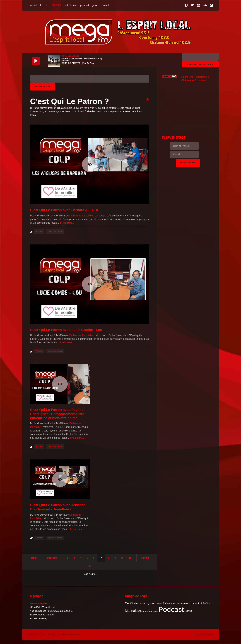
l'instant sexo (183, 604)
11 (130, 558)
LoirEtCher (205, 604)
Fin (90, 566)
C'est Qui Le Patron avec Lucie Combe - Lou (66, 330)
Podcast (39, 231)
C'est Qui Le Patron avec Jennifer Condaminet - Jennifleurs (57, 507)
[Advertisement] (188, 105)
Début (34, 558)
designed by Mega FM (204, 634)
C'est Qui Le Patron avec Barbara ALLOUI (64, 210)
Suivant (145, 558)
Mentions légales (39, 603)
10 (122, 558)
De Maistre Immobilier (81, 216)
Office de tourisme (148, 611)
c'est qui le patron (55, 231)
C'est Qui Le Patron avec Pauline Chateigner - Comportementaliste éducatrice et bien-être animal (57, 414)
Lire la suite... (67, 223)
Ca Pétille (131, 603)
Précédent (52, 558)
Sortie (188, 611)
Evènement (169, 604)
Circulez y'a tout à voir (150, 604)
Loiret (194, 603)
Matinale (131, 611)
